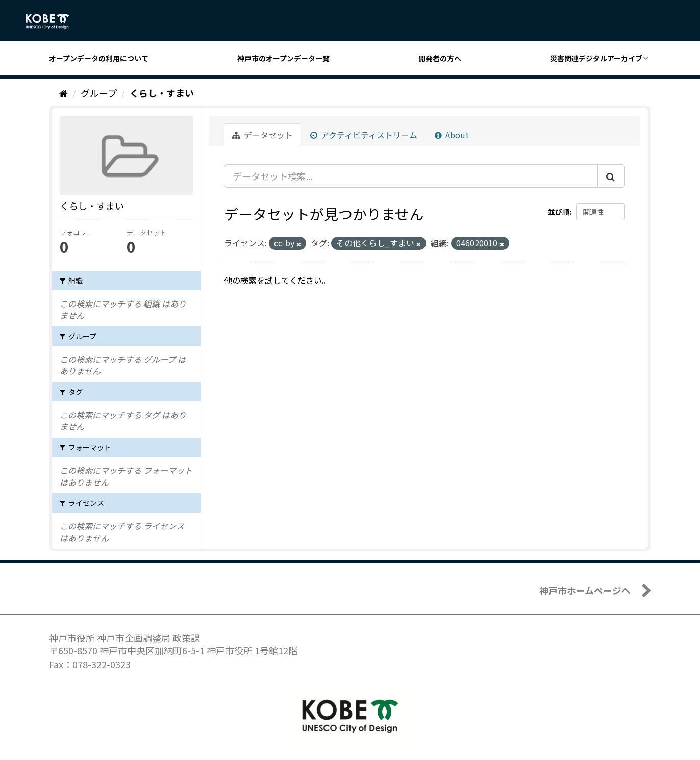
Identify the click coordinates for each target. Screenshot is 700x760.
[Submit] (611, 176)
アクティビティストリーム (364, 135)
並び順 (559, 212)
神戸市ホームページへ (585, 590)
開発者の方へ (440, 58)
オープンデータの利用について (99, 58)
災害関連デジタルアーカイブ (596, 58)
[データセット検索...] (411, 176)
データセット (262, 135)
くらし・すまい (162, 93)
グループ (99, 93)
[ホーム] (64, 93)
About (452, 135)
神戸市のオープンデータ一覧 (283, 58)
